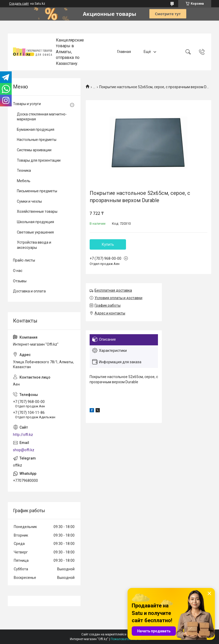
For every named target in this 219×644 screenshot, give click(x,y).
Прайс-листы (24, 260)
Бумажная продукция (36, 129)
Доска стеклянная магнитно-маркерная (42, 117)
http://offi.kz (23, 435)
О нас (18, 271)
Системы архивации (34, 150)
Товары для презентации (39, 160)
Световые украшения (35, 232)
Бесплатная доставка (113, 290)
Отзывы (20, 281)
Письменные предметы (37, 191)
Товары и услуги (27, 104)
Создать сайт (19, 4)
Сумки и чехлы (29, 201)
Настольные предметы (37, 140)
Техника (24, 170)
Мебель (24, 181)
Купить (108, 244)
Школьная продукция (35, 222)
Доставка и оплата (29, 291)
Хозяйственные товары (37, 211)
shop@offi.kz (24, 450)
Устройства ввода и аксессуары (34, 245)
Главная (124, 52)
